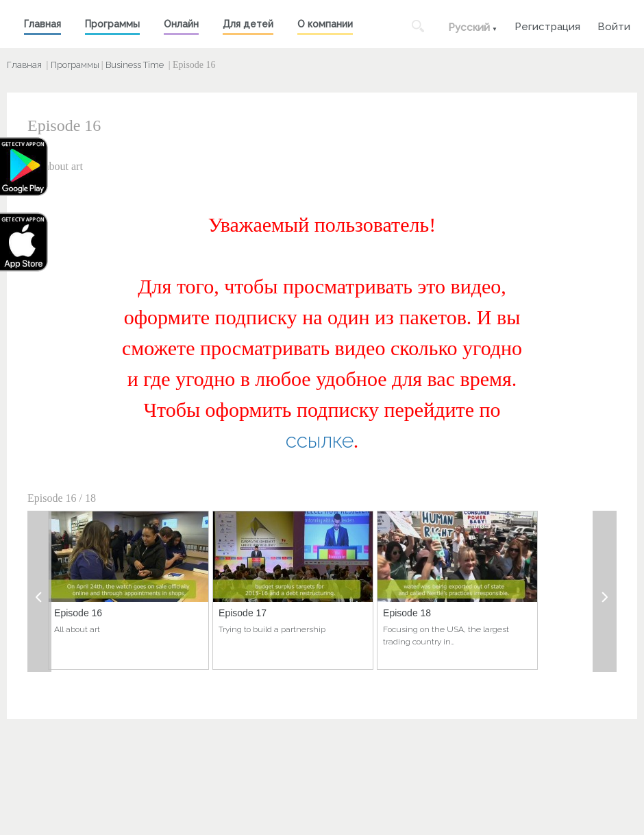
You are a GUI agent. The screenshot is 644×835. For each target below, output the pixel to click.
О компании (325, 24)
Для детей (248, 24)
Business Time (135, 65)
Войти (614, 25)
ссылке (320, 440)
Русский (469, 27)
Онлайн (181, 24)
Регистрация (547, 25)
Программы (112, 24)
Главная (42, 24)
